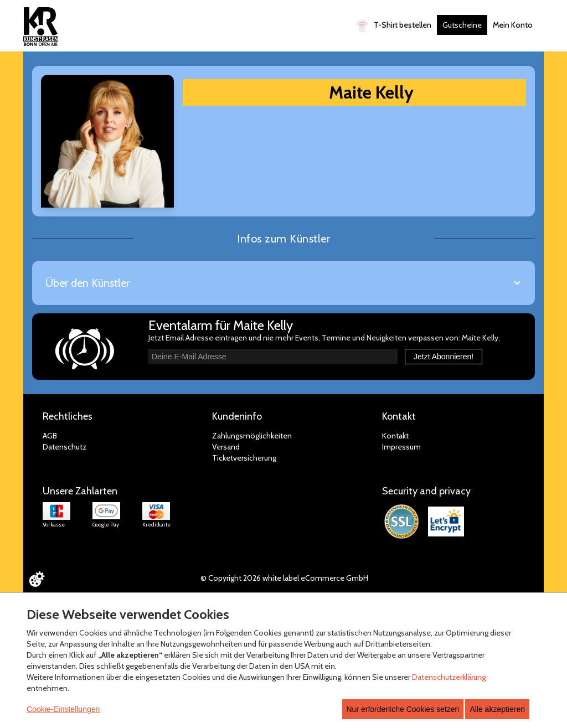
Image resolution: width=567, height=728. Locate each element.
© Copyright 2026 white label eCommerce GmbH (284, 578)
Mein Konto (513, 25)
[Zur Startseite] (41, 27)
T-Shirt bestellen (393, 26)
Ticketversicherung (244, 458)
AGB (50, 436)
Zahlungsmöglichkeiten (252, 436)
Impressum (401, 447)
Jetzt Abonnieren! (444, 357)
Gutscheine (462, 25)
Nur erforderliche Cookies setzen (403, 709)
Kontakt (395, 436)
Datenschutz (65, 447)
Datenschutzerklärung (449, 677)
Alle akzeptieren (497, 709)
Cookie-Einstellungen (63, 709)
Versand (226, 447)
